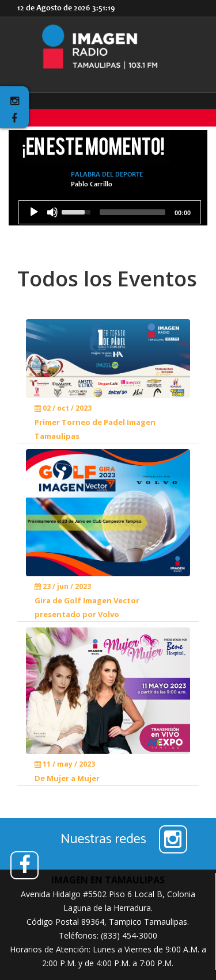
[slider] (132, 212)
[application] (110, 212)
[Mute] (52, 212)
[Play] (34, 212)
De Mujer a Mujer (67, 778)
